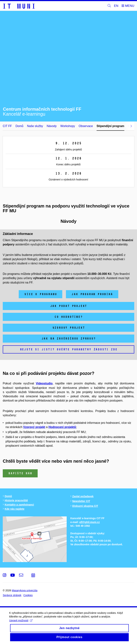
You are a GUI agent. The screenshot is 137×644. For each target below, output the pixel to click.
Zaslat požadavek (83, 496)
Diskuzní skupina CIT (85, 506)
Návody (52, 126)
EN (116, 6)
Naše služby (35, 126)
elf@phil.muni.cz (90, 522)
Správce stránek (12, 595)
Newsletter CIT (81, 501)
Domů (19, 126)
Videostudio (44, 383)
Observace (86, 126)
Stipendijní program (110, 126)
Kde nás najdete (14, 509)
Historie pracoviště (16, 500)
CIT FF (7, 126)
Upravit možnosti (21, 623)
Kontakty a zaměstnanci (19, 505)
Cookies (28, 595)
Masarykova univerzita (25, 590)
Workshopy (68, 126)
